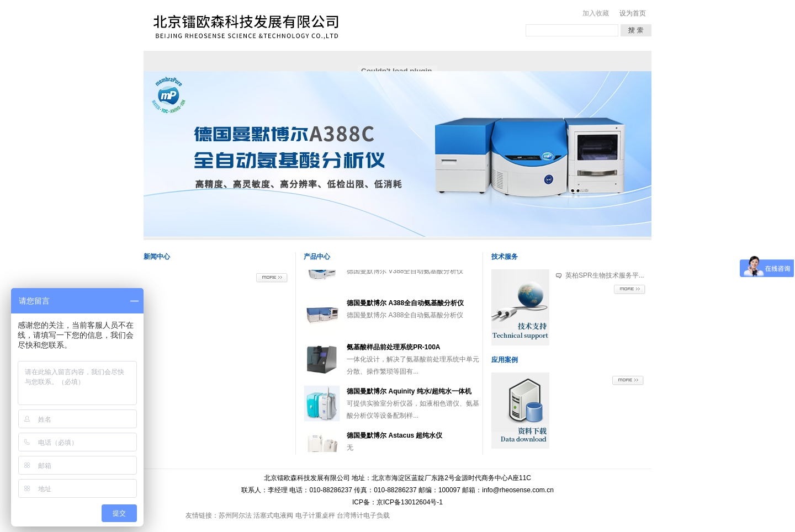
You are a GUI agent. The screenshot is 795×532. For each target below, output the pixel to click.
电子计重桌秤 (315, 515)
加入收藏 (596, 13)
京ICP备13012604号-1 (410, 502)
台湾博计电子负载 (363, 515)
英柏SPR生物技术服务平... (605, 275)
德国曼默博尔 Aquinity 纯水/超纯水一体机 (409, 397)
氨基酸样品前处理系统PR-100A (393, 353)
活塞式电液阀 (273, 515)
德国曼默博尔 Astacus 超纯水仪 (394, 441)
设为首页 (633, 13)
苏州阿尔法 (235, 515)
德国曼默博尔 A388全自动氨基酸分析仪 (405, 308)
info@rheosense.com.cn (518, 490)
